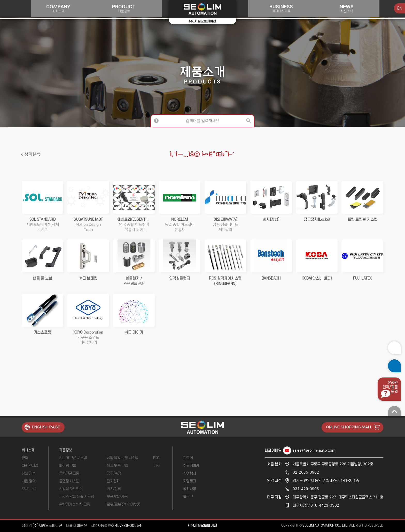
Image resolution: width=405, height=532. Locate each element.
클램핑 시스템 (69, 481)
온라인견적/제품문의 (389, 387)
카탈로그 (190, 481)
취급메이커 (191, 466)
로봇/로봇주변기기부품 (123, 504)
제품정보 (66, 450)
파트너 (188, 458)
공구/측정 (114, 473)
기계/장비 (114, 489)
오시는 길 (29, 489)
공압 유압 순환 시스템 (122, 458)
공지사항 (190, 489)
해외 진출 (29, 473)
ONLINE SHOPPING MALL (349, 427)
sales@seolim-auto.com (314, 450)
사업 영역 (29, 481)
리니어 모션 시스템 (73, 458)
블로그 (188, 497)
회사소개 (28, 450)
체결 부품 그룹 (117, 466)
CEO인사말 (30, 466)
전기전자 (113, 481)
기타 (156, 466)
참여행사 (190, 473)
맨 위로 (393, 411)
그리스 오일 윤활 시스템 (77, 497)
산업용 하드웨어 (71, 489)
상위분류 (33, 155)
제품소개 (202, 75)
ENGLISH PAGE (46, 427)
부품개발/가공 (117, 497)
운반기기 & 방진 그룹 (75, 504)
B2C (156, 458)
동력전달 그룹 (69, 473)
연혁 (25, 458)
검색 (249, 121)
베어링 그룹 (68, 466)
